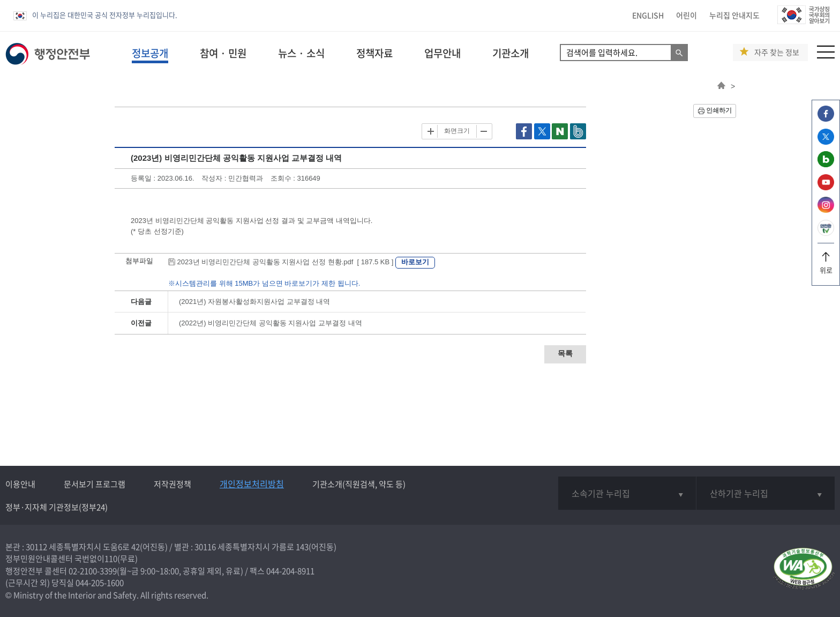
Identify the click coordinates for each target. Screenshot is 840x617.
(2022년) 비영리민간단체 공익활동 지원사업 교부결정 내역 (271, 323)
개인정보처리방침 (252, 484)
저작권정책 (172, 484)
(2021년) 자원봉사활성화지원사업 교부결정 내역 (254, 302)
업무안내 (442, 53)
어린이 (687, 15)
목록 (565, 353)
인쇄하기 (719, 110)
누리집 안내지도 (734, 15)
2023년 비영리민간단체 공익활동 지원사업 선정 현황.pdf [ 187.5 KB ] (282, 262)
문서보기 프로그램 (95, 484)
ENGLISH (648, 15)
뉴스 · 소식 (301, 53)
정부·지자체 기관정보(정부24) (57, 507)
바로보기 (415, 262)
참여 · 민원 (223, 53)
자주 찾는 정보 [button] (777, 52)
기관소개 (511, 53)
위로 (826, 266)
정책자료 (374, 53)
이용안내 (20, 484)
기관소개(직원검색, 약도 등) (359, 484)
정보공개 (150, 53)
